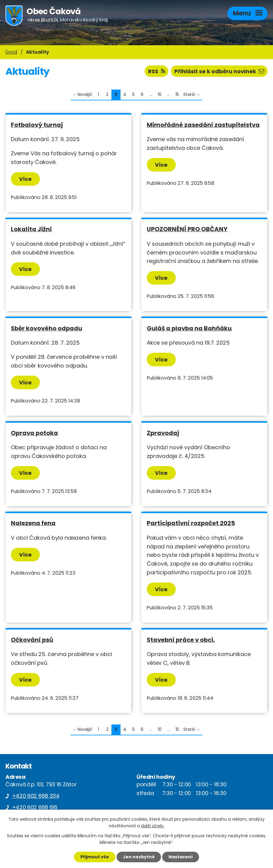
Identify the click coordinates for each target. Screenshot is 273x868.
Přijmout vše (95, 857)
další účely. (153, 826)
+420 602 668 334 (36, 796)
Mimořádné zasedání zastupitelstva (203, 125)
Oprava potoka (34, 433)
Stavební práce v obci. (181, 640)
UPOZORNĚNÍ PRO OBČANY (187, 229)
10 (160, 95)
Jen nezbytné (139, 857)
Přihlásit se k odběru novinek (219, 71)
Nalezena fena (33, 523)
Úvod (11, 52)
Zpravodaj (163, 433)
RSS (157, 71)
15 (177, 95)
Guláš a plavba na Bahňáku (189, 328)
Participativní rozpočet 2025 (191, 523)
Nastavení (181, 857)
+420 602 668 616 (35, 807)
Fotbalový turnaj (37, 125)
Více (25, 179)
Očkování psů (32, 640)
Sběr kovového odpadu (47, 328)
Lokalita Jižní (31, 229)
